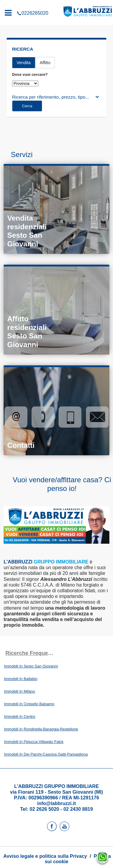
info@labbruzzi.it (56, 803)
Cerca (27, 106)
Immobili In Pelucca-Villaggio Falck (34, 742)
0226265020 (56, 4)
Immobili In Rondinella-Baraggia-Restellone (41, 729)
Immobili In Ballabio (21, 679)
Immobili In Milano (19, 691)
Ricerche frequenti (30, 653)
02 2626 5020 (44, 809)
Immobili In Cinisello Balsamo (29, 704)
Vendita (24, 63)
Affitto (45, 63)
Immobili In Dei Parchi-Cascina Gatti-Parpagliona (46, 754)
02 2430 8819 (78, 809)
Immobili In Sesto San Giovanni (31, 666)
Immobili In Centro (20, 716)
